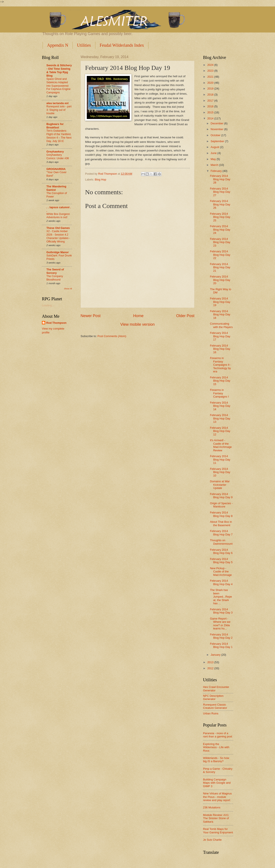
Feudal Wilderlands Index (122, 45)
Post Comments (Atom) (112, 336)
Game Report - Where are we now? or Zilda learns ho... (220, 624)
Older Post (185, 316)
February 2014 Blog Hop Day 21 (220, 267)
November (217, 129)
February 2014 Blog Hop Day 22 (220, 255)
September (218, 141)
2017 (211, 101)
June (214, 153)
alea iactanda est (57, 103)
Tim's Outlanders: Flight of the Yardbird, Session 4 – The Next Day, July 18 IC (59, 136)
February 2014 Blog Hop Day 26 (220, 204)
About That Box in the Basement (221, 523)
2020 (211, 83)
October (216, 135)
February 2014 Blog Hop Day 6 (221, 551)
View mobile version (137, 324)
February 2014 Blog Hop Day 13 (220, 418)
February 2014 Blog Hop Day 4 (221, 582)
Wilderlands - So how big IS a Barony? (216, 760)
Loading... (48, 305)
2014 (211, 118)
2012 (211, 668)
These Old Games (58, 228)
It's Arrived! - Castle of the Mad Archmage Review (221, 445)
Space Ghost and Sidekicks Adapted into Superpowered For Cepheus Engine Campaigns (58, 86)
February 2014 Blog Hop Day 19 (220, 302)
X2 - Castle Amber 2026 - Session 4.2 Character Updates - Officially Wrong (58, 236)
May (214, 159)
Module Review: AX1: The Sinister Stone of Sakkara (216, 818)
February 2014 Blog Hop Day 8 (221, 514)
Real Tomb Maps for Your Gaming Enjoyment (218, 831)
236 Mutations (212, 807)
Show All (68, 289)
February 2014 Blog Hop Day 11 (220, 459)
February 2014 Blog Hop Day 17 (220, 336)
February (216, 171)
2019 (211, 89)
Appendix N (58, 45)
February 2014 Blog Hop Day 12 (220, 431)
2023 (211, 71)
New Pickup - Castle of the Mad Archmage (221, 572)
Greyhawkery (55, 152)
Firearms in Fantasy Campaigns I (219, 393)
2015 (211, 112)
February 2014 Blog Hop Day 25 (220, 217)
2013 (211, 662)
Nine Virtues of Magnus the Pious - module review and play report (217, 797)
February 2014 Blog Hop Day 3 (221, 611)
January (216, 655)
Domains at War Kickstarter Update (220, 485)
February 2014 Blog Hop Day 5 (221, 561)
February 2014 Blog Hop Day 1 (221, 645)
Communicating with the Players (221, 325)
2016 (211, 106)
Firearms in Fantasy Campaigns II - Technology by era (221, 365)
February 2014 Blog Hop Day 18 (220, 315)
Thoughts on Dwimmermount (221, 542)
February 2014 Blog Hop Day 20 (220, 280)
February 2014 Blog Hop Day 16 (220, 349)
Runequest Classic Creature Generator (215, 706)
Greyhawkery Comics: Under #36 (58, 157)
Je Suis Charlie (212, 840)
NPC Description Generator (213, 697)
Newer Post (91, 316)
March (215, 165)
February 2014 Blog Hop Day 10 (220, 472)
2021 (211, 77)
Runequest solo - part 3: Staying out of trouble (59, 110)
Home (138, 316)
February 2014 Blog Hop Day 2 (221, 636)
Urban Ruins (211, 713)
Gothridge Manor (58, 252)
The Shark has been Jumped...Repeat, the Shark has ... (221, 597)
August (215, 147)
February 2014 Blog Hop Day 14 (220, 406)
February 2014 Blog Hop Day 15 (220, 381)
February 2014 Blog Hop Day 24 (220, 230)
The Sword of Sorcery (55, 271)
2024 (211, 65)
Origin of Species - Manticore (221, 505)
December (217, 123)
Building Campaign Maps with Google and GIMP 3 (217, 783)
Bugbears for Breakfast (55, 126)
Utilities (84, 45)
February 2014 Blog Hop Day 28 (220, 179)
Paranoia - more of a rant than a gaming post (218, 735)
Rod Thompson (56, 323)
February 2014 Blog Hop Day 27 (220, 192)
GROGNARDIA (56, 169)
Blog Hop (100, 180)
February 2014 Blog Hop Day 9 (221, 496)
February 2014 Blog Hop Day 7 (221, 533)
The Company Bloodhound (55, 278)
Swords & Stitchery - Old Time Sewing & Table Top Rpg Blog (59, 70)
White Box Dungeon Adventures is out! (58, 216)
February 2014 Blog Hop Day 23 (220, 242)
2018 (211, 95)
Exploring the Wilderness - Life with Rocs (216, 747)
